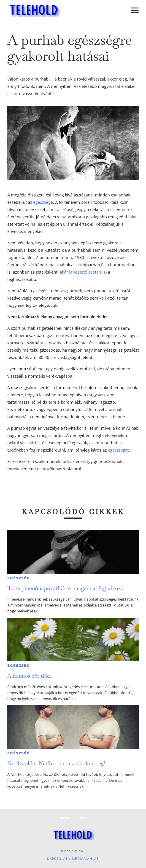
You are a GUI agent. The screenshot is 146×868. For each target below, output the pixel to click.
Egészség (19, 578)
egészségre (118, 450)
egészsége (43, 202)
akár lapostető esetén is (83, 272)
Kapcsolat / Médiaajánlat (73, 859)
